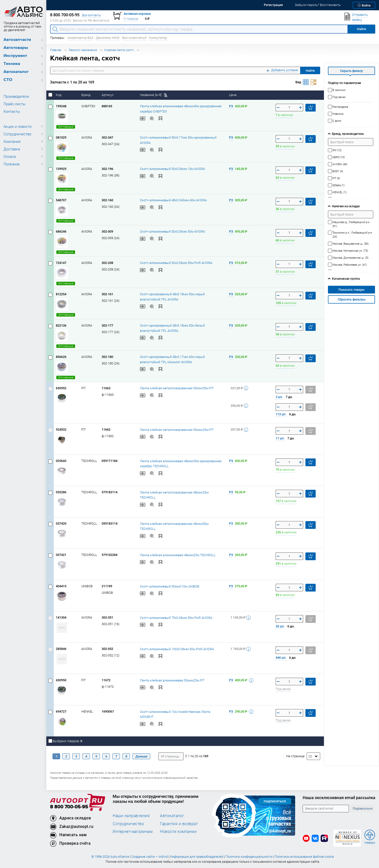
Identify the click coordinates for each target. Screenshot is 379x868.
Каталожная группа (346, 279)
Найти (310, 71)
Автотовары (16, 48)
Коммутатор (158, 38)
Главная (56, 50)
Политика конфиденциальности (249, 857)
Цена (233, 95)
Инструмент (15, 56)
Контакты (12, 111)
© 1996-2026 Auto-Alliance (110, 857)
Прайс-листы (15, 104)
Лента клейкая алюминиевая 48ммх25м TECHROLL (178, 555)
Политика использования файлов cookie (304, 857)
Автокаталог (16, 72)
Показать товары (351, 290)
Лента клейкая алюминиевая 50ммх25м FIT (172, 680)
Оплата (10, 156)
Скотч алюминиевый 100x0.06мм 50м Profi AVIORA (177, 649)
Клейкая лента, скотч (119, 50)
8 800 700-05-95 (69, 807)
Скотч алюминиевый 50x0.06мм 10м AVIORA (172, 169)
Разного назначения (83, 50)
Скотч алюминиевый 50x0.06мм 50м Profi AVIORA (176, 263)
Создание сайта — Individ (150, 857)
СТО (8, 80)
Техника (12, 64)
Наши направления (131, 816)
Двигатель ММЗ (108, 38)
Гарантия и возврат (179, 824)
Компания (12, 141)
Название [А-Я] (154, 95)
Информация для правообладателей (197, 857)
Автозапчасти (17, 40)
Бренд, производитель (348, 134)
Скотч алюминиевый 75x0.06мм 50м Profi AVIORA (176, 618)
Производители (16, 96)
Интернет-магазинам (133, 831)
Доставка (12, 149)
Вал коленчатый (134, 38)
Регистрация (273, 5)
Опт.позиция (66, 127)
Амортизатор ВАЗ (80, 38)
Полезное (12, 164)
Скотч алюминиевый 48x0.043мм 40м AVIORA (173, 200)
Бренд (86, 95)
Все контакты (91, 15)
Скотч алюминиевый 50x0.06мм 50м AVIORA (172, 231)
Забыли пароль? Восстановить (318, 5)
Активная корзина (137, 14)
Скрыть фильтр (351, 71)
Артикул (108, 95)
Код (59, 95)
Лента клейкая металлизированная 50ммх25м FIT (177, 430)
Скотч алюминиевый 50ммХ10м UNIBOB (170, 586)
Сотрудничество (17, 134)
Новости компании (178, 831)
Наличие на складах (346, 206)
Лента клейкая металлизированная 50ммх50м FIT (177, 388)
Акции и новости (18, 126)
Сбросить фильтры (352, 299)
